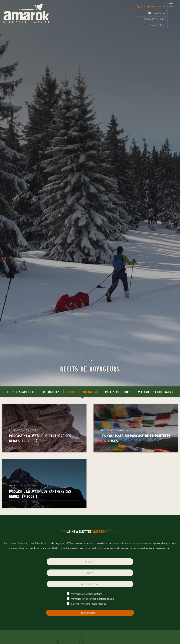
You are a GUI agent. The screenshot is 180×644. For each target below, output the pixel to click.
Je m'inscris (88, 613)
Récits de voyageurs (82, 392)
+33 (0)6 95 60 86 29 (151, 7)
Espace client (158, 25)
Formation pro (155, 19)
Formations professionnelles (87, 604)
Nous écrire (157, 13)
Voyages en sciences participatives (90, 599)
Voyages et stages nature (85, 594)
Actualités (51, 392)
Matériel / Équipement (155, 392)
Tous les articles (21, 392)
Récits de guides (118, 392)
